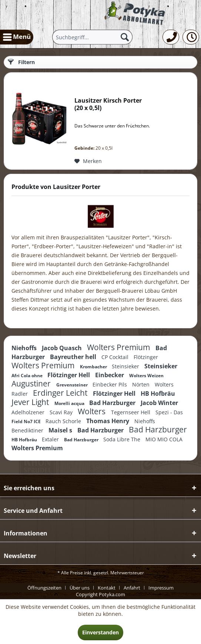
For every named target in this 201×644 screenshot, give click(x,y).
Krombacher (94, 367)
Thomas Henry (108, 421)
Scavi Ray (62, 412)
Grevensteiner (73, 385)
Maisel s (61, 430)
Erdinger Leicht (61, 393)
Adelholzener (29, 412)
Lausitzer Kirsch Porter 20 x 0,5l (108, 104)
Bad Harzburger (113, 403)
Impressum (161, 588)
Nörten (142, 384)
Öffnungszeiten (44, 588)
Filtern (21, 62)
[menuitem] (17, 37)
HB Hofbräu (158, 394)
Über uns (80, 588)
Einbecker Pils (110, 384)
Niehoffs (25, 348)
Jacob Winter (159, 403)
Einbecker (110, 375)
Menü (17, 36)
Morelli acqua (70, 403)
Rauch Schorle (64, 421)
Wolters (93, 411)
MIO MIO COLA (164, 439)
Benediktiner (28, 430)
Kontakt (107, 588)
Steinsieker (126, 366)
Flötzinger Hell (69, 375)
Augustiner (32, 384)
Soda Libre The (123, 439)
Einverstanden (100, 632)
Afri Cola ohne (28, 376)
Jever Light (31, 402)
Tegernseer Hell (131, 412)
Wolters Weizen (146, 376)
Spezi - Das (169, 412)
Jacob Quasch (63, 348)
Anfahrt (132, 588)
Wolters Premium (119, 347)
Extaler (51, 439)
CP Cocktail (116, 357)
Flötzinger (146, 357)
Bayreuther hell (74, 357)
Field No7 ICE (27, 421)
